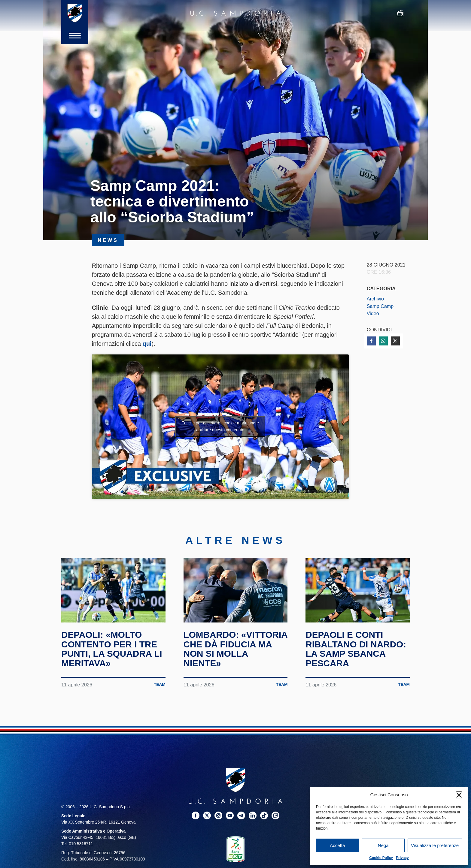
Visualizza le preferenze (435, 845)
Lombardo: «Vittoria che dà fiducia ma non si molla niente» (226, 649)
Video (373, 313)
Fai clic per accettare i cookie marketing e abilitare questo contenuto (220, 426)
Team (160, 684)
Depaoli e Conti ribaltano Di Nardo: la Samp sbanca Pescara (356, 649)
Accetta (337, 845)
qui (147, 344)
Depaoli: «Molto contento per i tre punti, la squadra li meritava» (112, 649)
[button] (459, 795)
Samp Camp (380, 306)
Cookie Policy (381, 858)
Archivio (375, 299)
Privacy (402, 858)
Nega (383, 845)
